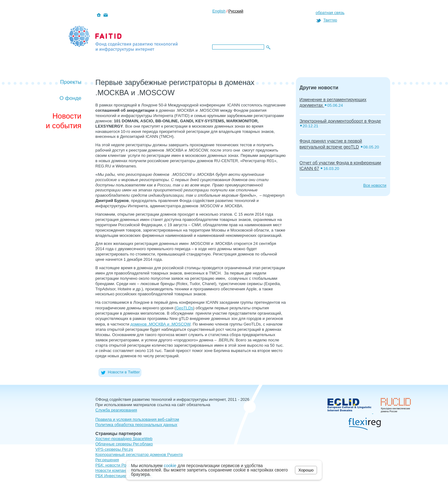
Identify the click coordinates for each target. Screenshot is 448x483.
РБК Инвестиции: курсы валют (124, 476)
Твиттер (330, 20)
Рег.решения (107, 460)
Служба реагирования (116, 410)
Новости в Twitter (120, 372)
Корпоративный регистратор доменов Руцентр (139, 455)
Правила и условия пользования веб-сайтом (137, 419)
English (219, 11)
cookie (170, 466)
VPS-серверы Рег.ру (114, 449)
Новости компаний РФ (116, 470)
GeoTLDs (184, 308)
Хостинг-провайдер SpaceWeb (124, 439)
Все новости (375, 185)
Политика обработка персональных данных (136, 425)
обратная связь (330, 13)
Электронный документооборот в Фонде (340, 121)
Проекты (71, 82)
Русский (236, 11)
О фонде (70, 98)
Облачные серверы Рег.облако (124, 444)
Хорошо (306, 470)
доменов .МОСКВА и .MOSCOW (160, 324)
